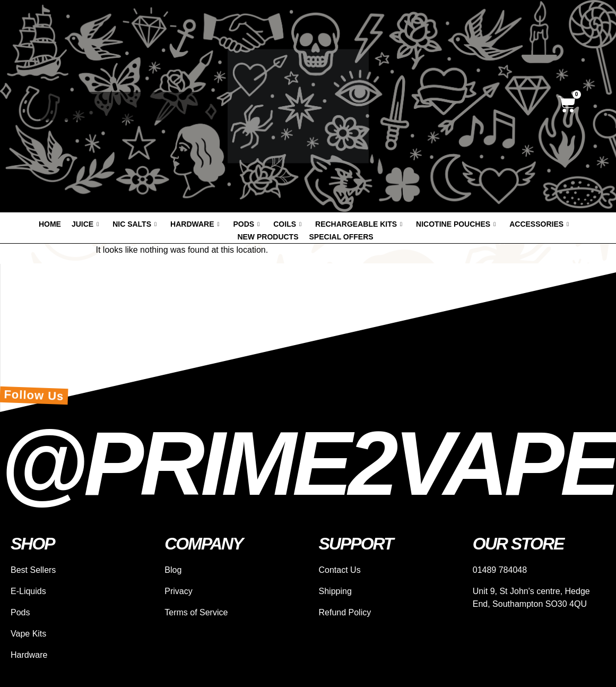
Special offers (341, 237)
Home (50, 224)
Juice (85, 224)
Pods (247, 224)
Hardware (195, 224)
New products (268, 237)
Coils (287, 224)
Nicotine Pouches (456, 224)
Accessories (539, 224)
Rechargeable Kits (359, 224)
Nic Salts (135, 224)
